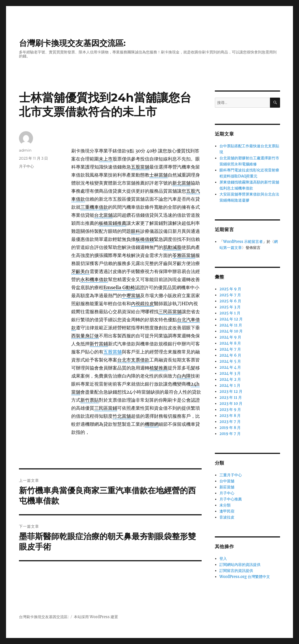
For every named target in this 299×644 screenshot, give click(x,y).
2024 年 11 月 (231, 325)
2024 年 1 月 (230, 385)
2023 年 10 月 (231, 404)
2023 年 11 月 (231, 398)
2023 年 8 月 (230, 416)
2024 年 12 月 (231, 319)
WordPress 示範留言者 (243, 242)
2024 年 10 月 (231, 331)
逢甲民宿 (227, 511)
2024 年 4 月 (230, 367)
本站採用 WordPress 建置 (96, 617)
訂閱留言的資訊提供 (236, 571)
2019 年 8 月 (230, 428)
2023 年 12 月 (231, 391)
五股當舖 (113, 352)
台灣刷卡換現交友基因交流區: (72, 43)
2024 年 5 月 (230, 361)
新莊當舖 (227, 487)
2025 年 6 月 (230, 301)
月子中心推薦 (231, 499)
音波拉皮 (227, 517)
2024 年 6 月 (230, 355)
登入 (223, 559)
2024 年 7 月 (230, 349)
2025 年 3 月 (230, 307)
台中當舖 (227, 481)
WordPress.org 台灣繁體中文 (245, 577)
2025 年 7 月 (230, 295)
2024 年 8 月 (230, 343)
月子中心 (26, 166)
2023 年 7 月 (230, 422)
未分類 (225, 505)
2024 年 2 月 (230, 379)
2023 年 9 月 (230, 410)
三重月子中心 (231, 475)
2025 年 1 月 (230, 313)
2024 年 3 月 (230, 373)
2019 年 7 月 (230, 434)
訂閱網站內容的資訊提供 (240, 565)
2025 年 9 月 (230, 289)
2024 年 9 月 (230, 337)
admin (25, 150)
